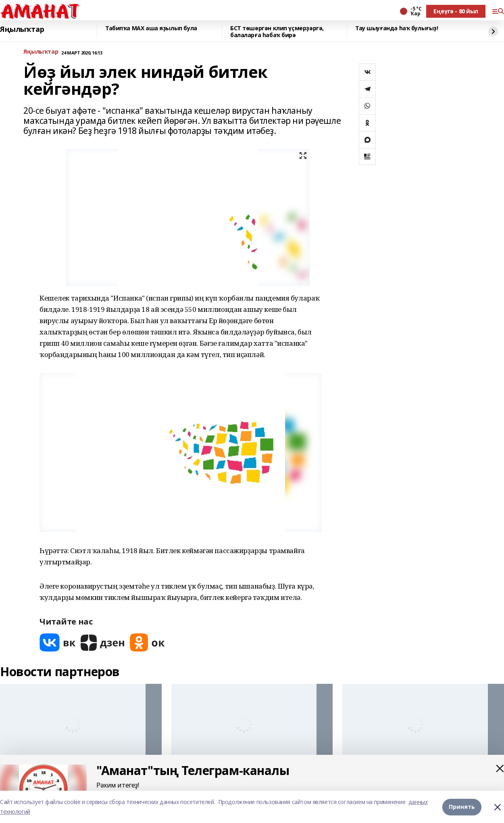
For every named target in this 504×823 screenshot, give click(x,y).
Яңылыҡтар (22, 29)
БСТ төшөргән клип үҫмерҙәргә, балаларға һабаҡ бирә (277, 32)
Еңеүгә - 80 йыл (456, 11)
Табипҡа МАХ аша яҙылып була (151, 28)
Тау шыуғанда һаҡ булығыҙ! (397, 28)
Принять (462, 807)
